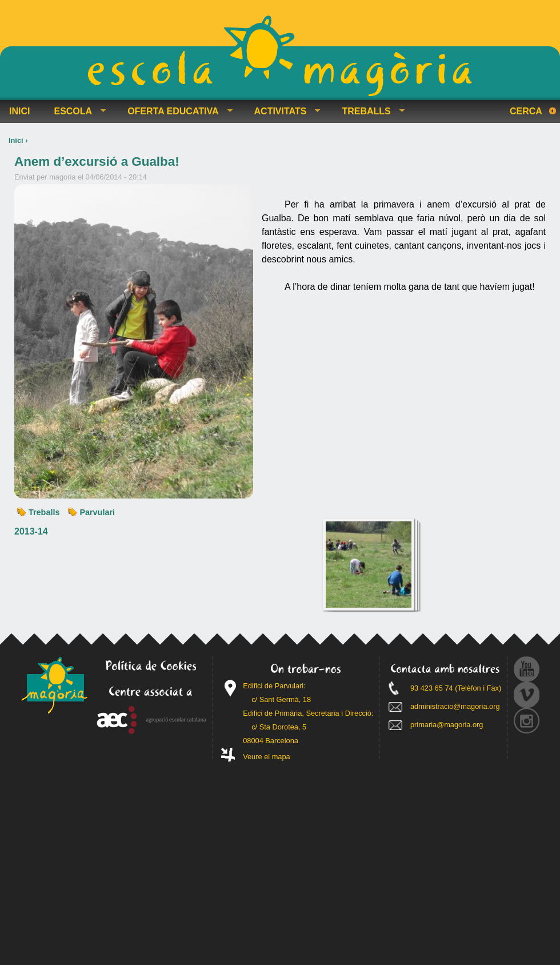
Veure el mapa (267, 757)
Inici (16, 140)
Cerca (526, 111)
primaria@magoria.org (447, 725)
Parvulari (97, 512)
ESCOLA (75, 111)
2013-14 (31, 531)
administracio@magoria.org (455, 706)
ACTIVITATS (283, 111)
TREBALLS (368, 111)
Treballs (44, 512)
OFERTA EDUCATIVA (175, 111)
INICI (19, 111)
